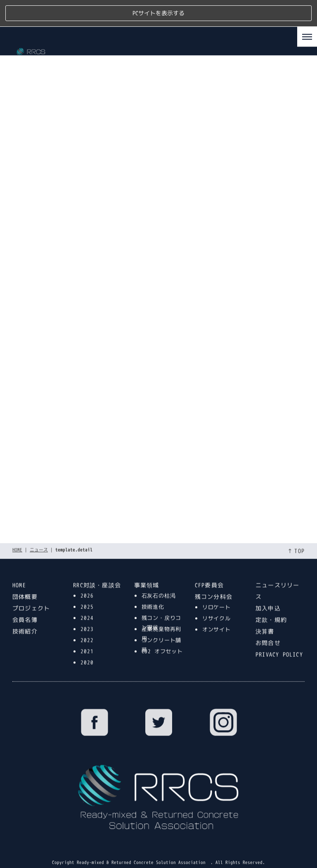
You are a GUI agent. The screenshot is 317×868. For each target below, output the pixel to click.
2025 (87, 588)
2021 (87, 632)
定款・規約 (271, 601)
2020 (87, 643)
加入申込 (268, 589)
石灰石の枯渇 (159, 576)
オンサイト (216, 610)
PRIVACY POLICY (279, 635)
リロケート (216, 588)
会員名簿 (25, 601)
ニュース (39, 531)
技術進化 (153, 588)
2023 (87, 610)
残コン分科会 (214, 577)
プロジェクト (31, 589)
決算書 (265, 612)
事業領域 (147, 566)
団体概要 (25, 577)
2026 (87, 576)
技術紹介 (25, 612)
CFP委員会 (209, 566)
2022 (87, 621)
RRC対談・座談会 (97, 566)
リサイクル (216, 599)
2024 (87, 599)
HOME (17, 531)
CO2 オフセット (162, 632)
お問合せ (268, 624)
